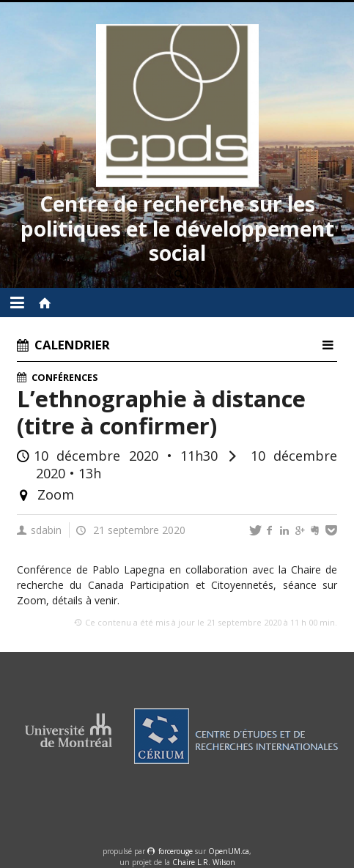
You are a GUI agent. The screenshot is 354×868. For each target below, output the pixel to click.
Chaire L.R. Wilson (204, 862)
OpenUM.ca (229, 851)
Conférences (64, 378)
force (176, 851)
